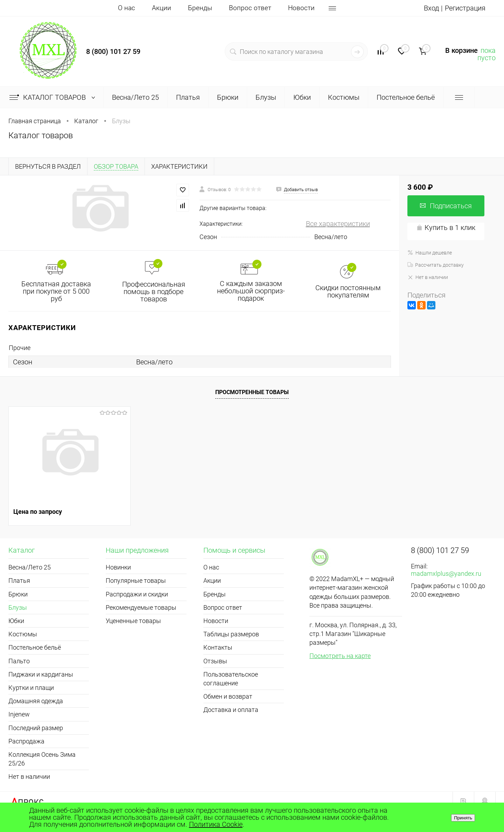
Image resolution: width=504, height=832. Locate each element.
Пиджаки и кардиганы (41, 674)
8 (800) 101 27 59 (113, 51)
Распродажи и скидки (137, 594)
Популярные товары (136, 581)
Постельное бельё (35, 647)
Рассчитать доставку (436, 265)
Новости (301, 8)
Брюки (18, 594)
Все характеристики (338, 224)
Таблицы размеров (231, 634)
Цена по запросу (38, 512)
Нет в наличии (428, 277)
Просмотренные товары (252, 392)
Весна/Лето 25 (30, 567)
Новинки (118, 567)
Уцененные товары (133, 621)
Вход (431, 8)
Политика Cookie (216, 824)
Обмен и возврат (228, 696)
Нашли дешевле (430, 253)
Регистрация (465, 8)
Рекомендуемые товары (141, 607)
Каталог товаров (54, 97)
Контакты (218, 647)
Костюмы (23, 634)
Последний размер (36, 728)
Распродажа (26, 741)
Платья (19, 581)
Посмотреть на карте (340, 656)
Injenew (19, 714)
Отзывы (215, 661)
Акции (162, 8)
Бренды (200, 8)
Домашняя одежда (36, 701)
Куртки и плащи (31, 688)
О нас (127, 8)
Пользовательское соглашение (231, 679)
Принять (463, 818)
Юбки (16, 621)
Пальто (19, 661)
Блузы (18, 607)
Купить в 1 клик (446, 228)
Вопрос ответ (250, 8)
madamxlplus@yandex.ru (446, 574)
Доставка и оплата (231, 710)
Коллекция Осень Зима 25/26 (42, 759)
